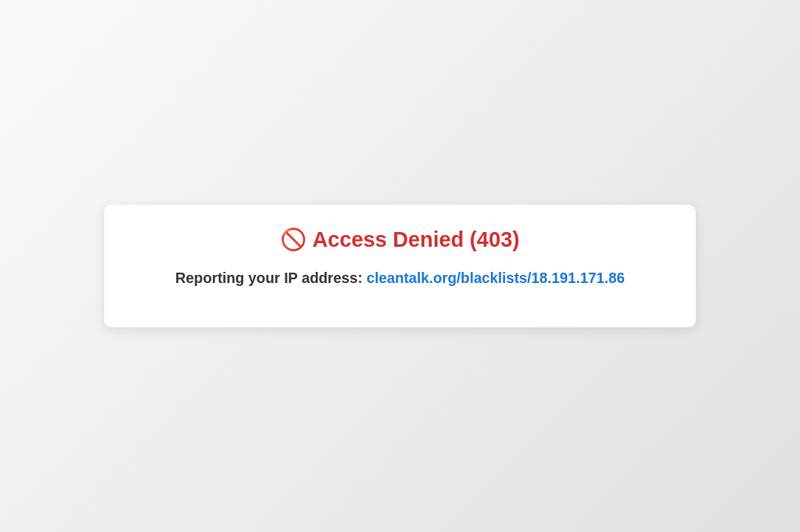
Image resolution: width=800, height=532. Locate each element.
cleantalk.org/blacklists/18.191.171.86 (496, 278)
